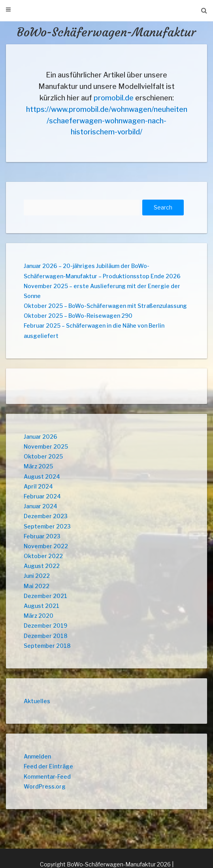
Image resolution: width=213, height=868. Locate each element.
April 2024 (38, 486)
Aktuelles (37, 701)
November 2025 (46, 446)
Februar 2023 (42, 536)
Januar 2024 (41, 506)
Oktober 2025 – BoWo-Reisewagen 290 (78, 316)
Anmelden (37, 756)
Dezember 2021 (45, 596)
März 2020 (39, 616)
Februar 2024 (42, 496)
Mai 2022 (37, 586)
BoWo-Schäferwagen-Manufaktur (106, 32)
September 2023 (47, 526)
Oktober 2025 (43, 456)
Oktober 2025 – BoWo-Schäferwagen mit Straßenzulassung (105, 306)
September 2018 (47, 646)
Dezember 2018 (46, 636)
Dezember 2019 (45, 626)
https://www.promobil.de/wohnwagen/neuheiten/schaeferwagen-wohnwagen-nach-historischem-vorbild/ (107, 121)
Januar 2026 (41, 437)
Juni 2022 (37, 576)
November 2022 (46, 546)
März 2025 (38, 466)
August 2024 (42, 476)
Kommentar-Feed (47, 776)
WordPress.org (45, 786)
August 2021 (41, 606)
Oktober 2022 (43, 556)
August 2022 (42, 566)
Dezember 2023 (46, 516)
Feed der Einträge (48, 766)
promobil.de (114, 98)
